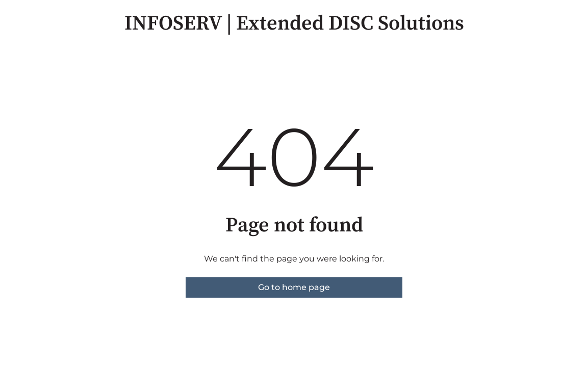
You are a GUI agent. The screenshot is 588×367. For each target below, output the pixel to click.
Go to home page (294, 287)
